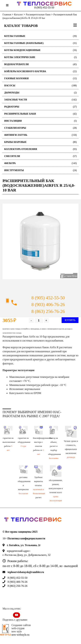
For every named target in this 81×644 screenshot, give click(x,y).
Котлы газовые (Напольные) (40, 43)
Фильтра (40, 163)
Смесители (40, 156)
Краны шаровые (40, 142)
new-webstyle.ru (20, 635)
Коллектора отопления (40, 149)
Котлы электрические (40, 57)
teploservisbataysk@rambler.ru (26, 572)
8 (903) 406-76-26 (48, 305)
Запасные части (40, 100)
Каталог (19, 15)
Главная (7, 15)
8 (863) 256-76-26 (48, 311)
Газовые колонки (40, 78)
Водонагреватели (40, 64)
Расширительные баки (38, 15)
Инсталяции (40, 121)
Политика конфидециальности (26, 538)
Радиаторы (40, 107)
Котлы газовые (40, 36)
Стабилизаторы (40, 128)
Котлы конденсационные (40, 50)
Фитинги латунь (40, 135)
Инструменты (40, 170)
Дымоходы (40, 93)
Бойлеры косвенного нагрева (40, 71)
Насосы (40, 86)
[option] (40, 241)
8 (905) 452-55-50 (44, 7)
